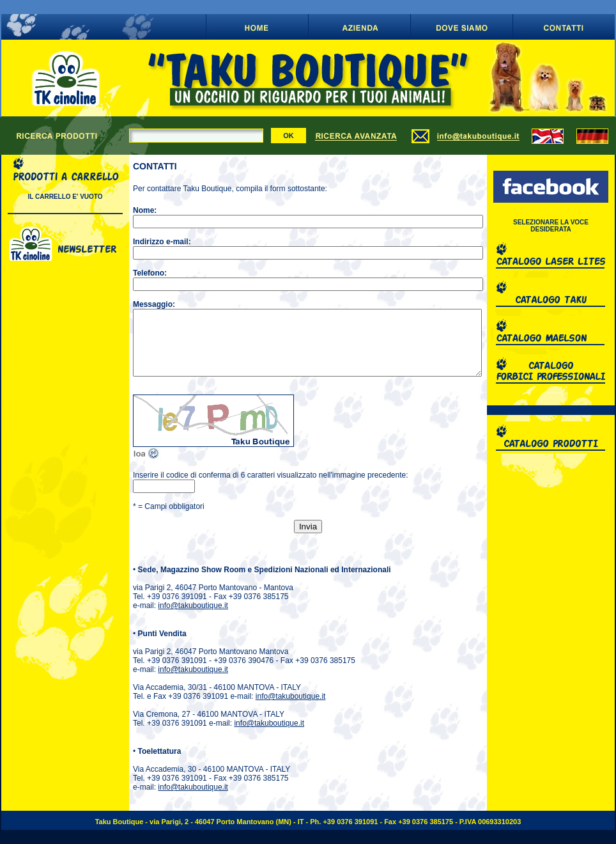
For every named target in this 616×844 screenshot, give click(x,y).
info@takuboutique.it (193, 606)
